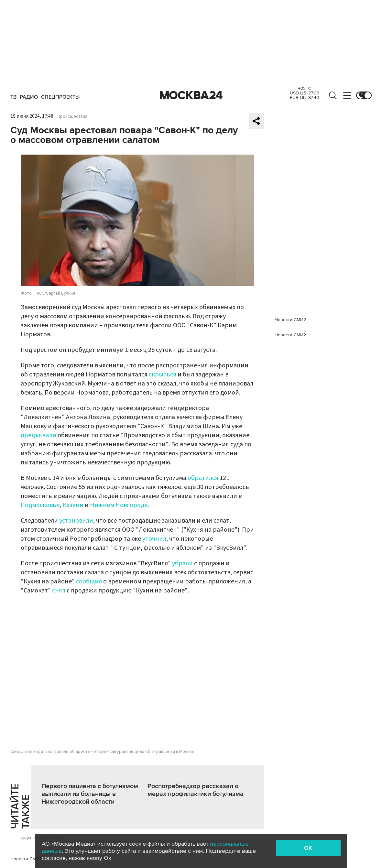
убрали (183, 563)
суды (26, 838)
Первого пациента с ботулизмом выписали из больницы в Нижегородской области (90, 794)
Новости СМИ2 (26, 859)
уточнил (154, 539)
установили (76, 521)
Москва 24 (191, 95)
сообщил (90, 581)
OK (308, 848)
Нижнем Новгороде (119, 505)
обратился (204, 478)
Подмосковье (40, 505)
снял (59, 591)
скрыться (163, 374)
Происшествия (72, 116)
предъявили (39, 435)
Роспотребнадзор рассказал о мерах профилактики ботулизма (196, 790)
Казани (74, 505)
